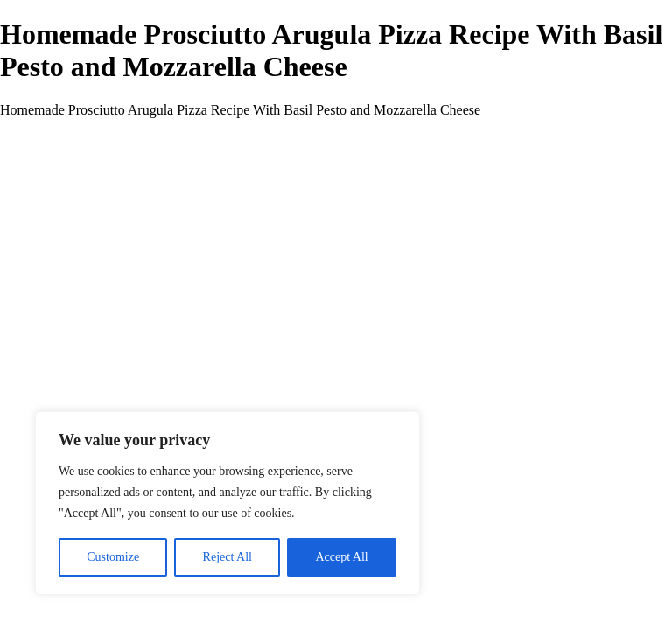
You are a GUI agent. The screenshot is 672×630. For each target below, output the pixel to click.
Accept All (341, 557)
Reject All (227, 557)
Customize (113, 557)
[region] (227, 503)
